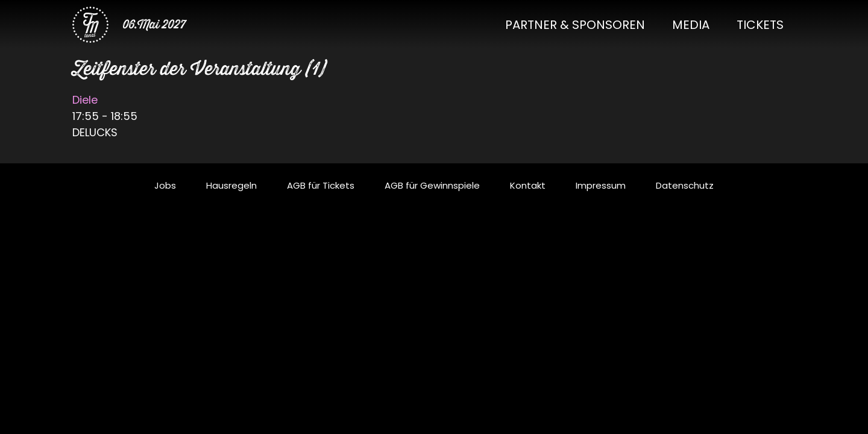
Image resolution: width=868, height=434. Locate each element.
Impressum (601, 185)
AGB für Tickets (321, 185)
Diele (85, 100)
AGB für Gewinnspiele (432, 185)
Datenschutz (685, 185)
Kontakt (528, 185)
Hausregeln (231, 185)
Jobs (165, 185)
